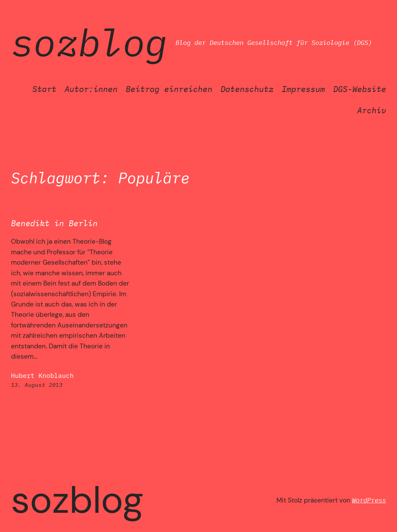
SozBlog (89, 42)
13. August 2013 (37, 385)
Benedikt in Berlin (54, 223)
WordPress (369, 500)
